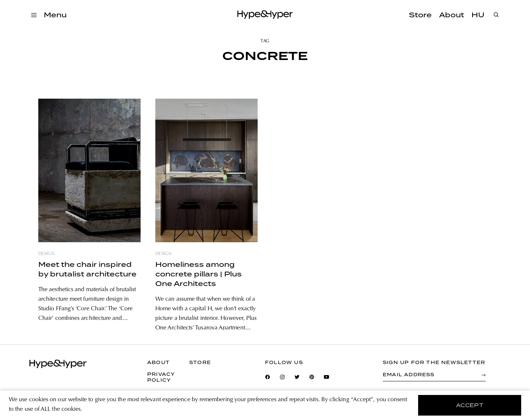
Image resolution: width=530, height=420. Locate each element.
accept (470, 405)
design (46, 254)
